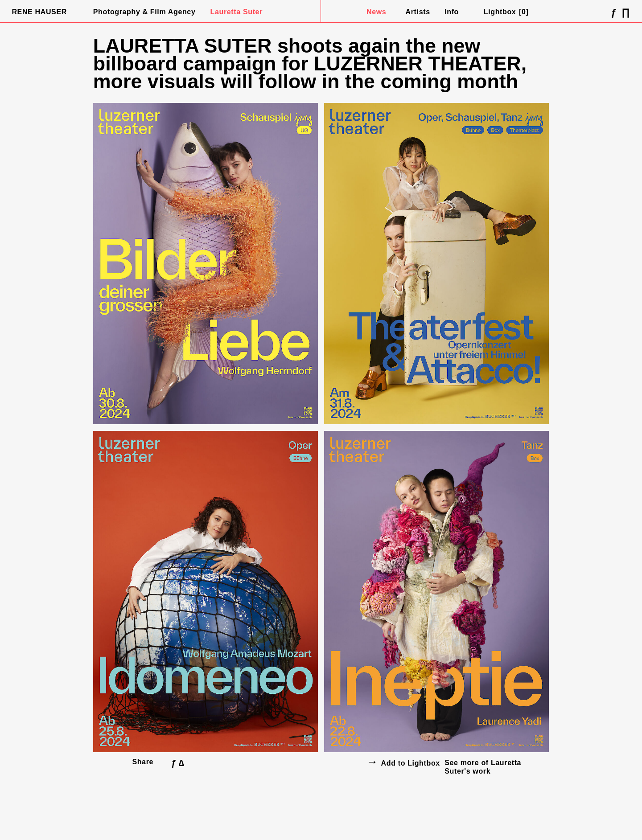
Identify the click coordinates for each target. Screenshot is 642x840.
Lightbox (506, 12)
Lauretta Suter (237, 12)
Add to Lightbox (411, 763)
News (376, 12)
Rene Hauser (39, 12)
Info (452, 12)
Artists (418, 12)
